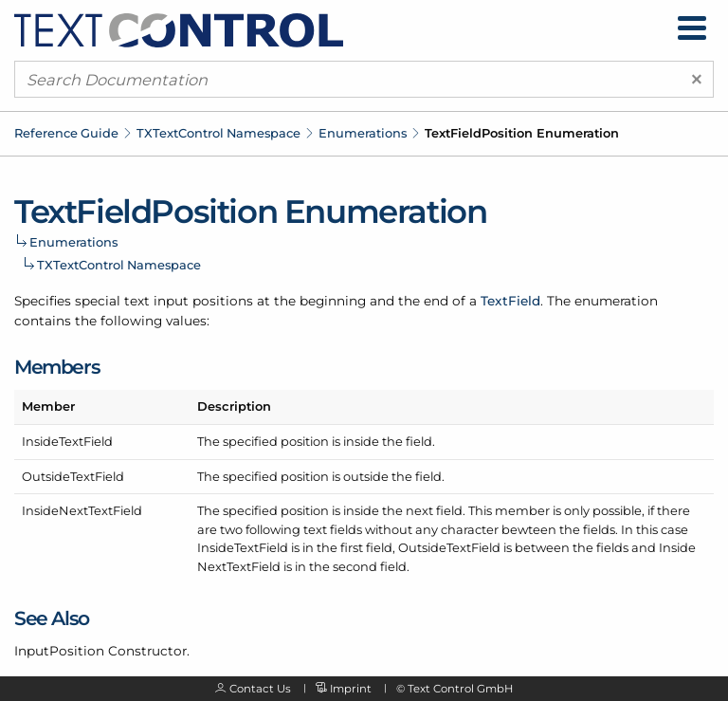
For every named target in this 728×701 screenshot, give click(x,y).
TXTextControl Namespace (218, 133)
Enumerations (363, 133)
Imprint (351, 689)
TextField (510, 301)
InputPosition (59, 651)
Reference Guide (66, 133)
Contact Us (260, 689)
